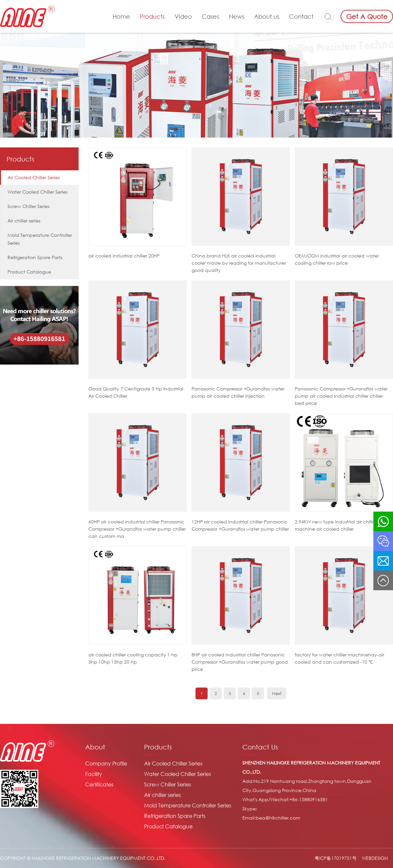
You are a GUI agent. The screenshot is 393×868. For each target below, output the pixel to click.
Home (121, 16)
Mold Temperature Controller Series (40, 239)
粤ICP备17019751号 (336, 858)
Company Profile (106, 764)
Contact (301, 16)
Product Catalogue (29, 272)
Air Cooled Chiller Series (34, 177)
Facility (94, 774)
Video (183, 16)
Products (152, 16)
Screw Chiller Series (28, 206)
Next (277, 693)
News (237, 16)
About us (267, 16)
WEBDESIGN (375, 858)
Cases (210, 16)
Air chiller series (24, 221)
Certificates (99, 784)
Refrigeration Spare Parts (35, 257)
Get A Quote (367, 16)
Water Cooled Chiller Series (37, 192)
